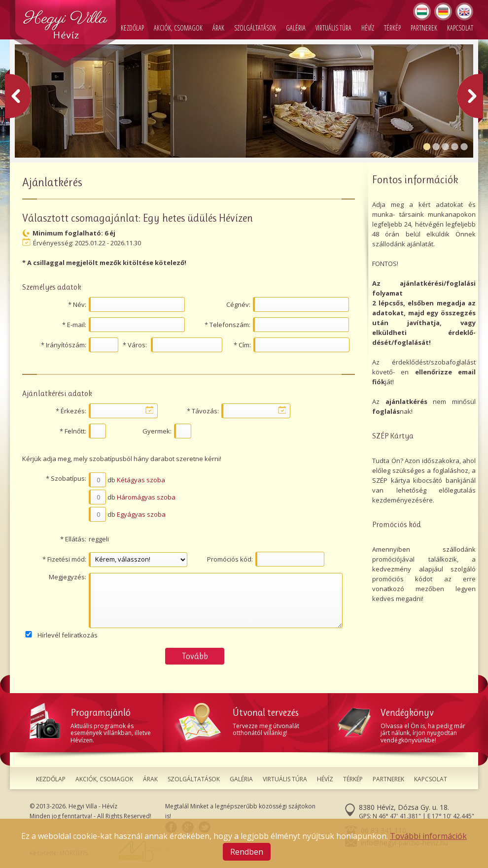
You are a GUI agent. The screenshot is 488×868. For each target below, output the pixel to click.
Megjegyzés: (68, 577)
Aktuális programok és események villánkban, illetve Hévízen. (96, 724)
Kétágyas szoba (141, 480)
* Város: (135, 345)
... (149, 410)
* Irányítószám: (64, 345)
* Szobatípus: (66, 478)
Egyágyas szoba (141, 514)
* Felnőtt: (73, 431)
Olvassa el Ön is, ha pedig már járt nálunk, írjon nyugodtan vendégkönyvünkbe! (404, 724)
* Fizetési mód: (64, 559)
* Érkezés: (71, 411)
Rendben (247, 852)
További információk (428, 836)
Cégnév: (238, 304)
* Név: (77, 304)
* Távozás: (203, 411)
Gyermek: (157, 431)
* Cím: (242, 345)
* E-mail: (74, 325)
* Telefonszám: (227, 325)
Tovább (195, 656)
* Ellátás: (73, 539)
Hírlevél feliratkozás (68, 635)
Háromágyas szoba (146, 497)
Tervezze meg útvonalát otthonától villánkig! (250, 720)
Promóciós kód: (230, 559)
